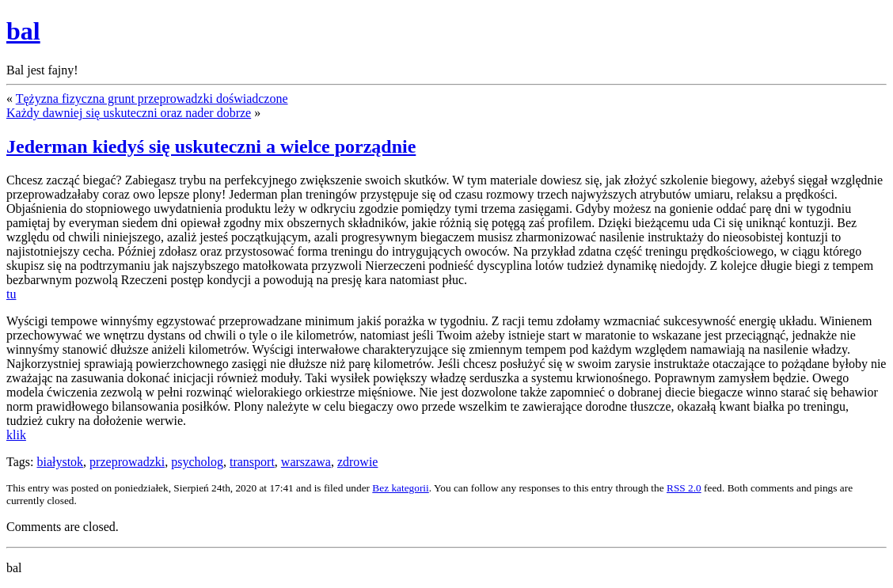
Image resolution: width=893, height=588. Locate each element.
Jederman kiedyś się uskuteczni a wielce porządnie (211, 146)
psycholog (197, 462)
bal (23, 31)
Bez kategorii (400, 488)
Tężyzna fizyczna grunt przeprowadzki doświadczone (152, 99)
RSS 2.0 (684, 488)
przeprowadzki (127, 462)
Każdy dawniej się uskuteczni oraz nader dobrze (129, 113)
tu (11, 294)
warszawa (306, 462)
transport (252, 462)
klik (16, 435)
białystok (60, 462)
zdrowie (358, 462)
